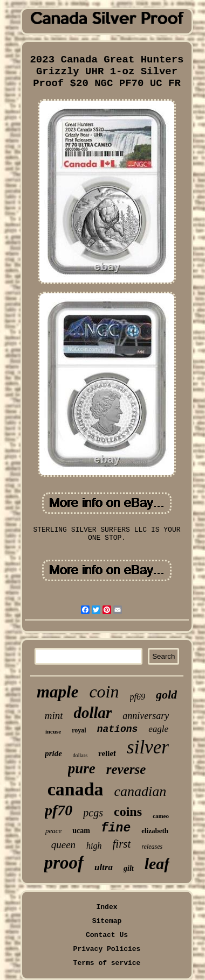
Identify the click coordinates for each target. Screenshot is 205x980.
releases (152, 847)
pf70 (59, 810)
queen (63, 845)
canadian (141, 791)
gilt (129, 868)
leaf (157, 863)
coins (128, 812)
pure (82, 769)
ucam (81, 831)
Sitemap (107, 921)
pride (53, 753)
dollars (80, 755)
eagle (158, 729)
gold (166, 695)
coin (104, 692)
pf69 (138, 697)
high (94, 846)
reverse (126, 769)
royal (79, 730)
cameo (161, 816)
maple (58, 692)
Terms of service (107, 963)
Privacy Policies (107, 949)
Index (107, 907)
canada (76, 789)
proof (64, 863)
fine (116, 828)
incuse (53, 731)
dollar (93, 713)
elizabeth (155, 831)
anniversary (146, 716)
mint (54, 715)
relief (107, 753)
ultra (104, 867)
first (122, 844)
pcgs (93, 813)
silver (148, 747)
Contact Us (107, 935)
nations (118, 729)
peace (53, 831)
